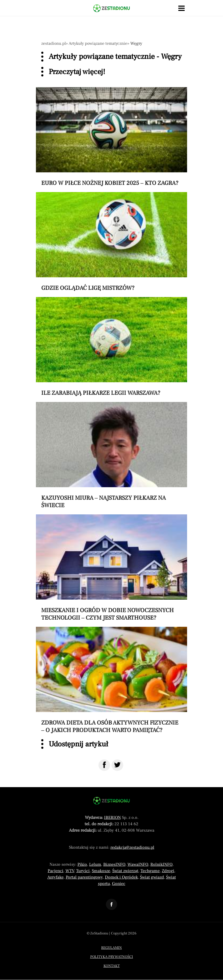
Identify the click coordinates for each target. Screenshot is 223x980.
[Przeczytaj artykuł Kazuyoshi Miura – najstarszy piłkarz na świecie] (111, 456)
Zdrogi (168, 871)
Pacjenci (55, 871)
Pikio (82, 864)
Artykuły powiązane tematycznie (98, 43)
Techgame (150, 871)
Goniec (119, 884)
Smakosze (101, 871)
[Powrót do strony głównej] (111, 801)
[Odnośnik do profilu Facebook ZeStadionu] (111, 904)
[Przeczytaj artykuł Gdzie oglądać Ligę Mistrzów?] (111, 242)
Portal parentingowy (84, 877)
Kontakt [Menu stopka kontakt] (112, 966)
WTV (70, 871)
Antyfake (55, 877)
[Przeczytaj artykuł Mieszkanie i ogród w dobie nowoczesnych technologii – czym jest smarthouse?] (111, 568)
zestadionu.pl (53, 43)
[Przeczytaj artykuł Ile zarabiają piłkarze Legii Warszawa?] (111, 347)
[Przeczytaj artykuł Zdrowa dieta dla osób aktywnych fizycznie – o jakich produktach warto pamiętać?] (111, 680)
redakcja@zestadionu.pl (132, 847)
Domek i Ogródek (121, 877)
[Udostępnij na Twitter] (117, 765)
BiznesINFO (114, 864)
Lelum (95, 864)
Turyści (83, 871)
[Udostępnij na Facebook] (104, 765)
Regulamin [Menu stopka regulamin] (111, 948)
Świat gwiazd (152, 877)
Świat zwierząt (125, 871)
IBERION (112, 818)
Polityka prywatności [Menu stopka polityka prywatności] (112, 957)
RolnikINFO (161, 864)
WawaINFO (138, 864)
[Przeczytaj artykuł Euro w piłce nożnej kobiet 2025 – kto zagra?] (111, 137)
